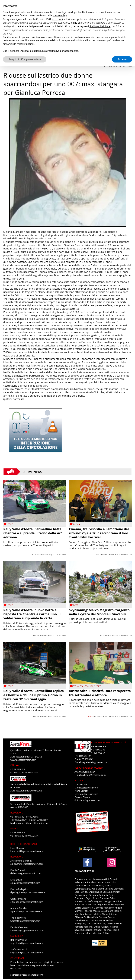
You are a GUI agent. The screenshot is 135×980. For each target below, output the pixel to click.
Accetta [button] (122, 59)
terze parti (57, 19)
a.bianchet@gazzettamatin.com (27, 864)
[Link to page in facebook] (87, 862)
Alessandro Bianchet (107, 716)
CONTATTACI (17, 958)
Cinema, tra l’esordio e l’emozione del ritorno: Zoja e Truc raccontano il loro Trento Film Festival (99, 533)
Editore (15, 765)
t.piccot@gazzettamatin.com (25, 921)
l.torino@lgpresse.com (86, 788)
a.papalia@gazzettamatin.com (26, 911)
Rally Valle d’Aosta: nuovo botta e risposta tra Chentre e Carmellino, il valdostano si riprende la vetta (32, 614)
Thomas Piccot (110, 635)
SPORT (10, 524)
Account (79, 780)
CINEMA (76, 524)
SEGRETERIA (17, 936)
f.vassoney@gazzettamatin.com (27, 930)
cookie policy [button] (60, 15)
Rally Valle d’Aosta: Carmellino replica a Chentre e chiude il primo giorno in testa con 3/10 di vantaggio (34, 695)
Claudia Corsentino (108, 555)
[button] (130, 6)
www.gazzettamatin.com (23, 760)
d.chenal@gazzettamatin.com (26, 873)
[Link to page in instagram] (112, 865)
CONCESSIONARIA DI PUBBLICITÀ (109, 742)
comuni (89, 686)
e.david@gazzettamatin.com (25, 883)
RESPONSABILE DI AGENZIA (89, 768)
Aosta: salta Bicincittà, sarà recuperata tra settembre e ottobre (100, 693)
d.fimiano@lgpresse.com (87, 800)
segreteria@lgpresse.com (94, 762)
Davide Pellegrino (43, 635)
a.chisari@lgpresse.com (94, 775)
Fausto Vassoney (44, 555)
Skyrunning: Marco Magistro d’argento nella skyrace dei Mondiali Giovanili (99, 612)
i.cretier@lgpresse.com (86, 794)
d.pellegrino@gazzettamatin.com (28, 892)
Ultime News (32, 472)
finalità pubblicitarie (100, 26)
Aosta (91, 716)
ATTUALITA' (78, 686)
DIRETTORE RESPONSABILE (25, 844)
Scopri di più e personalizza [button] (25, 59)
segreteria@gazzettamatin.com (32, 823)
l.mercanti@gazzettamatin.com (27, 851)
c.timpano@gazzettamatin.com (27, 902)
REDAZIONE (17, 813)
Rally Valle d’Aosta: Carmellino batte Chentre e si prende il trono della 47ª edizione (33, 533)
